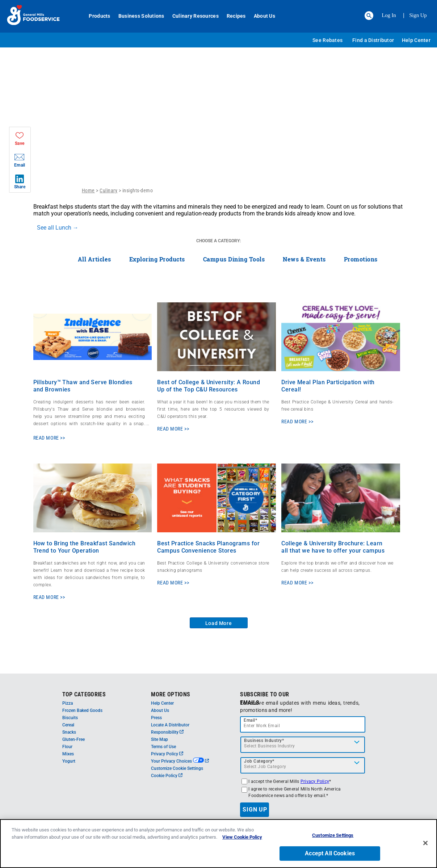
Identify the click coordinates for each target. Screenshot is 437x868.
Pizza (68, 703)
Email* (250, 720)
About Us (260, 16)
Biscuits (70, 718)
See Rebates (327, 40)
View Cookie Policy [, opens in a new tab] (242, 838)
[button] (369, 16)
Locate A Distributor (170, 725)
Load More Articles (219, 624)
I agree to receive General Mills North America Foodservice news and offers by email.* (295, 792)
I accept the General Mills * (290, 781)
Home (88, 190)
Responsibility (167, 732)
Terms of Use (163, 747)
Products (96, 16)
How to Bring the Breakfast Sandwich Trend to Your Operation (85, 547)
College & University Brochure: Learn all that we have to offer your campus (333, 547)
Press (156, 718)
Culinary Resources (192, 16)
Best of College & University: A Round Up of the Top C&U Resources (209, 386)
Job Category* (259, 761)
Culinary (108, 190)
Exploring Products (157, 259)
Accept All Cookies (330, 855)
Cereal (68, 725)
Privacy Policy (167, 754)
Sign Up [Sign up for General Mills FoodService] (418, 15)
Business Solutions (137, 16)
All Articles (94, 259)
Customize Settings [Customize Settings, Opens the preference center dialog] (333, 837)
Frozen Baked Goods (82, 710)
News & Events (304, 259)
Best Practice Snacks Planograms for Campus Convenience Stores (208, 547)
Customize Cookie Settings (177, 768)
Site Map (159, 739)
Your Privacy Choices (180, 761)
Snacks (69, 732)
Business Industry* (264, 741)
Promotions (361, 259)
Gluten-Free (73, 739)
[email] (303, 724)
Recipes (232, 16)
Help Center (416, 40)
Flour (67, 747)
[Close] (425, 844)
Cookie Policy (167, 776)
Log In (389, 15)
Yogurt (69, 761)
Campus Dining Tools (234, 259)
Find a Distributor (373, 40)
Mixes (68, 754)
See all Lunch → (58, 228)
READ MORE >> (49, 438)
